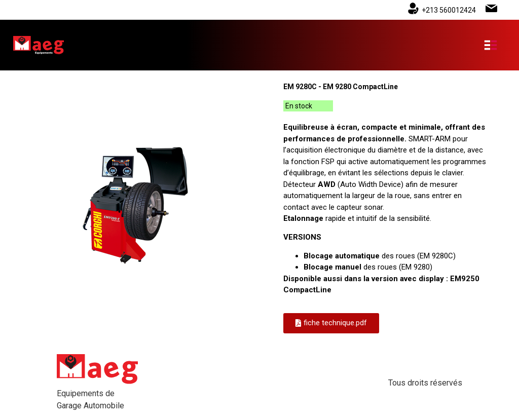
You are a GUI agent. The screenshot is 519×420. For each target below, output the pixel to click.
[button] (331, 323)
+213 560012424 (449, 10)
